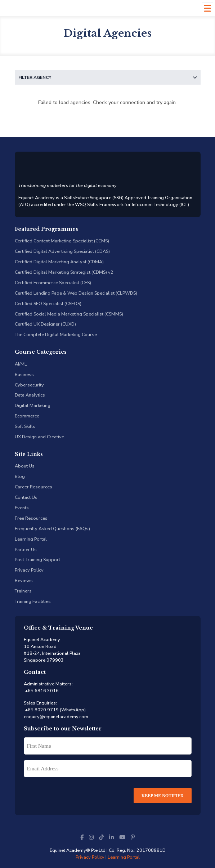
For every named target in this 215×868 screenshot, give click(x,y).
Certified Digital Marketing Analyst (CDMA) (59, 262)
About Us (25, 466)
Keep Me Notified (163, 796)
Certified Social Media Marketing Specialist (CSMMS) (69, 314)
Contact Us (26, 497)
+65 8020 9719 (41, 710)
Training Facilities (33, 601)
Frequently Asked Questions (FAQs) (52, 529)
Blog (20, 476)
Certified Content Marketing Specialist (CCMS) (62, 241)
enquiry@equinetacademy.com (56, 717)
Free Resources (31, 518)
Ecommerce (27, 416)
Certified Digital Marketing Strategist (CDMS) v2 (64, 272)
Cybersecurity (29, 385)
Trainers (23, 591)
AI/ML (21, 364)
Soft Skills (25, 426)
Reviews (24, 580)
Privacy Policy (29, 570)
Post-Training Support (37, 560)
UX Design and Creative (39, 437)
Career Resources (33, 487)
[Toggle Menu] (207, 8)
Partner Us (26, 549)
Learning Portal (31, 539)
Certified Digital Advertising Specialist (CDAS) (62, 251)
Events (22, 508)
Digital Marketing (33, 405)
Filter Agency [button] (108, 77)
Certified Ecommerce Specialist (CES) (53, 283)
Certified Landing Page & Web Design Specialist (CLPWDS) (76, 293)
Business (24, 374)
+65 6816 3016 (41, 691)
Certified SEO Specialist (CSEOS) (48, 303)
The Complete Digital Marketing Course (56, 334)
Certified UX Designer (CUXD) (45, 324)
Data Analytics (30, 395)
